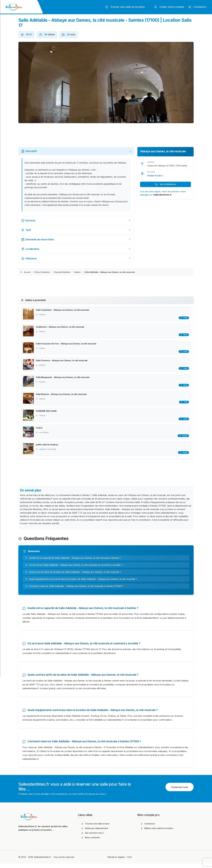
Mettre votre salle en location (157, 833)
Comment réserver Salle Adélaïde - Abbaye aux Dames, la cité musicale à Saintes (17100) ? (74, 588)
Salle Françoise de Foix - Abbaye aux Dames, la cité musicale (66, 344)
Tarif (26, 230)
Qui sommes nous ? (92, 837)
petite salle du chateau (47, 447)
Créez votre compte (169, 7)
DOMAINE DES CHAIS (47, 412)
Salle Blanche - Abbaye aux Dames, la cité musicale (61, 395)
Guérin (39, 430)
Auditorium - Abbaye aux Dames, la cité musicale (60, 327)
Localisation (30, 249)
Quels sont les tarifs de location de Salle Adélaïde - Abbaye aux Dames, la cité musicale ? (73, 574)
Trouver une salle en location (125, 7)
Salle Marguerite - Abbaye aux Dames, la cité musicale (63, 378)
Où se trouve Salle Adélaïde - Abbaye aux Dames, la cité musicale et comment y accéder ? (74, 567)
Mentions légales (116, 862)
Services (28, 221)
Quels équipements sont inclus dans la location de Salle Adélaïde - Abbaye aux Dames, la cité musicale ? (81, 581)
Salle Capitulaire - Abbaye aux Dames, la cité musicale (63, 310)
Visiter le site (155, 176)
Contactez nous (180, 792)
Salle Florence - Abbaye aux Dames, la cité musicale (62, 361)
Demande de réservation (38, 240)
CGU (130, 862)
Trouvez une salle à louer (95, 828)
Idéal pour (29, 258)
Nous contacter (90, 842)
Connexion (197, 7)
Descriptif (29, 151)
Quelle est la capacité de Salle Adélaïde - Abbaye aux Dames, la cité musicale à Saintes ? (73, 560)
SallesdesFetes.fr (43, 862)
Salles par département (94, 833)
